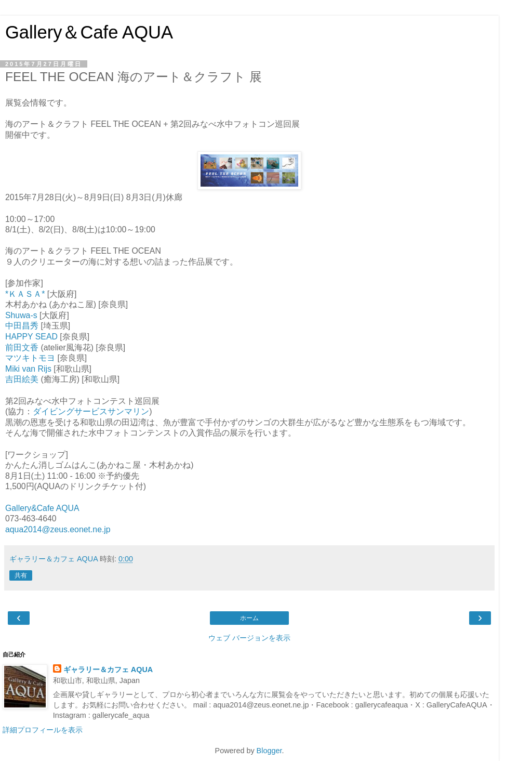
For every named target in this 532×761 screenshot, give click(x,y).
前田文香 (22, 347)
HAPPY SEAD (31, 337)
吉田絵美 (22, 379)
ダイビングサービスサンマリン (91, 411)
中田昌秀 (22, 326)
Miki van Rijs (28, 369)
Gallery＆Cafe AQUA (89, 32)
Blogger (269, 751)
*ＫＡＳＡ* (25, 294)
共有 (21, 575)
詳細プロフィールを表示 (43, 730)
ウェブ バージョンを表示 (249, 638)
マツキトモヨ (30, 358)
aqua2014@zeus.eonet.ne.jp (58, 529)
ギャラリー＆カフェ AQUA (108, 670)
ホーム (249, 618)
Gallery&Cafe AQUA (42, 508)
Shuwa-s (21, 315)
